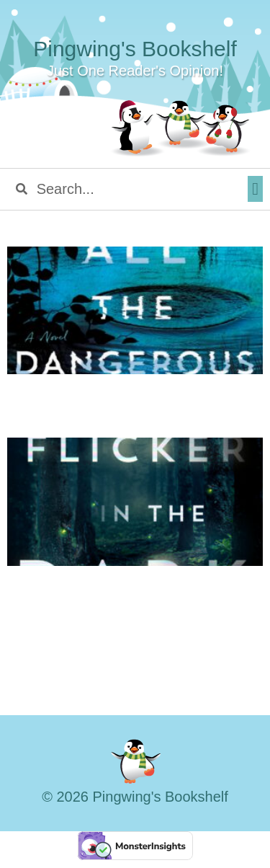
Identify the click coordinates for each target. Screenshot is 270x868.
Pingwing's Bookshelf (135, 49)
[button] (255, 189)
